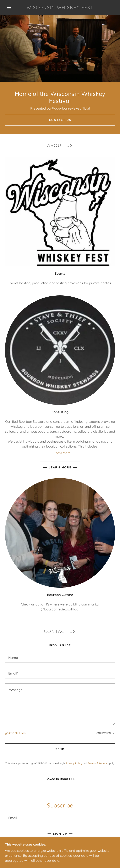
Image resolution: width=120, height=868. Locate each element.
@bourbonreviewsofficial (71, 108)
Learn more (60, 467)
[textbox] (60, 657)
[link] (60, 7)
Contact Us (60, 120)
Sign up (60, 834)
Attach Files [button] (17, 733)
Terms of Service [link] (97, 763)
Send (60, 749)
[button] (10, 7)
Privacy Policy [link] (74, 763)
